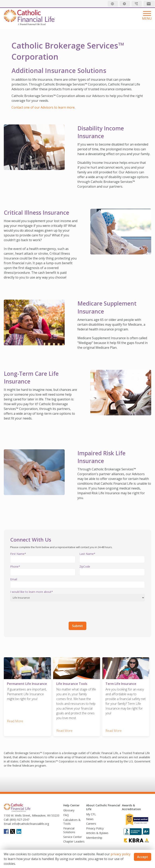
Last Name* (87, 554)
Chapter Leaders (74, 840)
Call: (6, 818)
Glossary (69, 809)
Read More (15, 720)
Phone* (15, 567)
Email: (8, 823)
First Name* (18, 554)
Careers (91, 823)
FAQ (66, 814)
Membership (94, 836)
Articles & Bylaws (97, 832)
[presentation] (40, 611)
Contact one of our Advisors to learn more (43, 107)
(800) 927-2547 (19, 818)
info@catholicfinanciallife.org (30, 823)
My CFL (91, 813)
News (90, 818)
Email (14, 579)
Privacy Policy (95, 827)
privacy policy (121, 854)
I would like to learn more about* (32, 592)
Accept (143, 857)
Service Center (73, 836)
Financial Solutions (69, 829)
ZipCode (85, 567)
